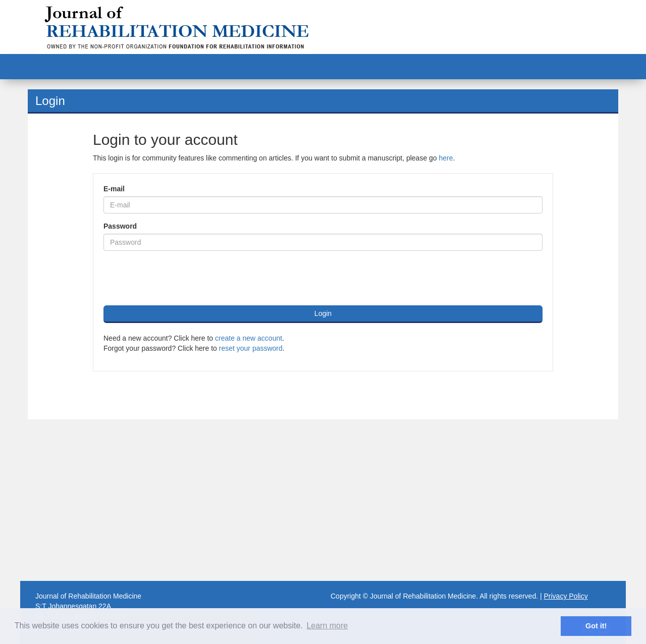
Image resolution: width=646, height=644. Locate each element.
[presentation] (180, 278)
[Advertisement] (323, 500)
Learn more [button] (327, 626)
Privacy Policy (566, 596)
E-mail (114, 189)
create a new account (249, 338)
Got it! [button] (596, 626)
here (446, 158)
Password (120, 226)
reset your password (251, 348)
